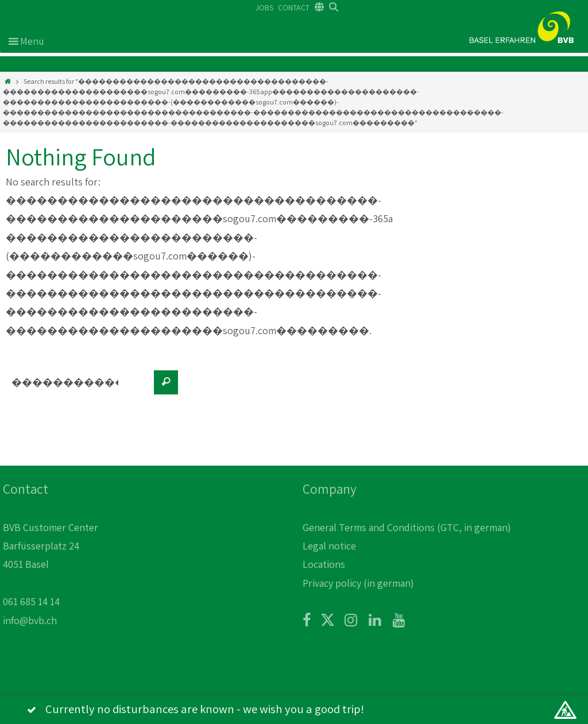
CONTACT (294, 7)
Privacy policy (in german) (358, 583)
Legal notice (329, 546)
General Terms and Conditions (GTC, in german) (407, 527)
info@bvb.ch (30, 620)
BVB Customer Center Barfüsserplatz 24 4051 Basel (51, 546)
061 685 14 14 (31, 601)
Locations (324, 564)
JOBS (264, 7)
